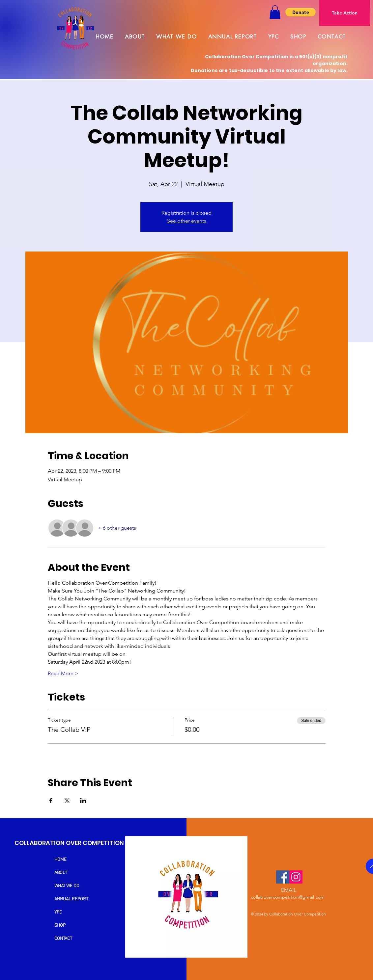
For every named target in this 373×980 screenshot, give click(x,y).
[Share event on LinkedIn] (83, 801)
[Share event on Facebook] (51, 801)
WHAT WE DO (67, 886)
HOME (60, 860)
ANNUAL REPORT (71, 899)
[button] (275, 12)
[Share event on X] (67, 801)
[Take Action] (345, 13)
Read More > (63, 673)
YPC (58, 912)
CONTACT (63, 939)
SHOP (60, 926)
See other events (187, 221)
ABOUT (61, 873)
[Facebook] (283, 877)
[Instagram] (296, 877)
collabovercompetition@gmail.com (288, 897)
